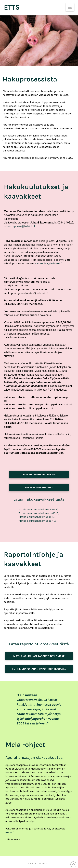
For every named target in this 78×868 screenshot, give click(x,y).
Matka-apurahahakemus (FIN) (37, 517)
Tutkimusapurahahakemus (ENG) (39, 513)
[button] (70, 7)
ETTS (12, 7)
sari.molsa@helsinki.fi (49, 263)
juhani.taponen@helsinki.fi (20, 226)
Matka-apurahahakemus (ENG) (37, 521)
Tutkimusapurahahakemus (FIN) (38, 509)
